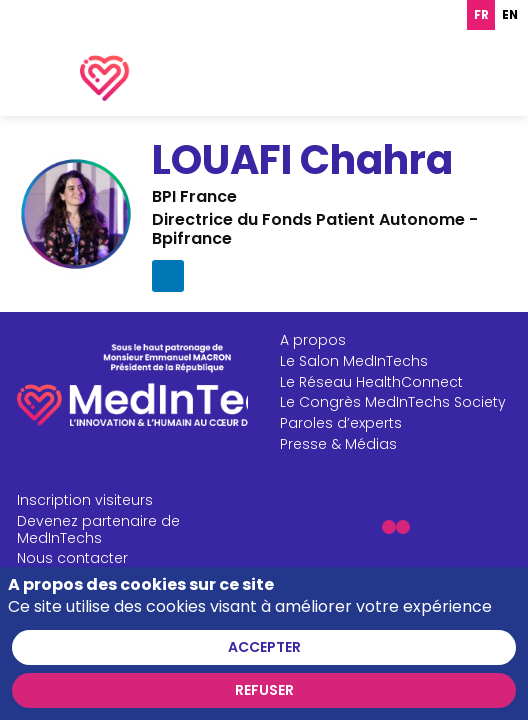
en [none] (510, 15)
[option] (509, 15)
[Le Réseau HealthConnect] (399, 431)
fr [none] (481, 15)
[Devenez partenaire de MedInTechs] (136, 579)
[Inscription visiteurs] (136, 550)
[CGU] (136, 650)
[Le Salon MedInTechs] (399, 410)
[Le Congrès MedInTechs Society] (399, 452)
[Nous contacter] (136, 608)
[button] (388, 577)
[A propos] (399, 389)
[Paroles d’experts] (399, 473)
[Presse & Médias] (399, 493)
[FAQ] (136, 691)
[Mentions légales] (136, 629)
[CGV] (136, 670)
